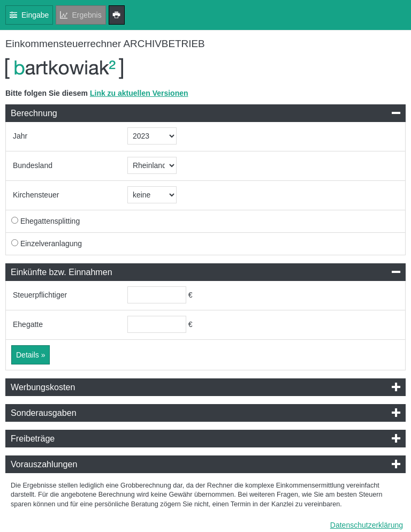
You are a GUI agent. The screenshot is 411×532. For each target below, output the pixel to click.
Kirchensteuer (36, 195)
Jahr (20, 136)
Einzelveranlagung (51, 244)
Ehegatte (28, 324)
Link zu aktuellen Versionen (139, 93)
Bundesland (33, 165)
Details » (31, 355)
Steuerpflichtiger (40, 295)
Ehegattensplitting (50, 221)
